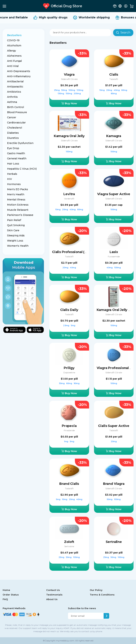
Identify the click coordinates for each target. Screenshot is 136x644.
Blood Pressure (17, 112)
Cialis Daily (69, 310)
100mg (72, 90)
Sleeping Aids (16, 236)
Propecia (69, 426)
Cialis (114, 75)
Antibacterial (15, 81)
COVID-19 (13, 40)
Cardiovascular (16, 123)
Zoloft (69, 542)
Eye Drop (13, 148)
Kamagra (114, 136)
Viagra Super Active (114, 194)
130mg (61, 93)
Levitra (69, 194)
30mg (62, 383)
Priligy (69, 368)
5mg (73, 325)
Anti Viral (13, 66)
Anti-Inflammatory (19, 76)
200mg (77, 93)
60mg (124, 90)
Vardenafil (69, 199)
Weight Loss (15, 241)
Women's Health (18, 246)
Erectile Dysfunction (20, 143)
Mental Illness (16, 200)
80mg (114, 93)
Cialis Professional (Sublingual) (77, 252)
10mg (102, 90)
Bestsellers (14, 35)
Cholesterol (15, 128)
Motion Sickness (18, 205)
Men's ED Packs (18, 189)
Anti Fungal (14, 61)
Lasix (114, 252)
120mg (80, 90)
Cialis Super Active (114, 426)
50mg (64, 90)
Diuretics (13, 138)
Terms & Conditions (102, 595)
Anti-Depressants (19, 71)
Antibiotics (14, 92)
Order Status (11, 595)
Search (123, 32)
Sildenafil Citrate (69, 79)
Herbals (12, 174)
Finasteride (69, 430)
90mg (77, 383)
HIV (9, 179)
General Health (17, 158)
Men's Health (16, 194)
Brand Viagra (114, 484)
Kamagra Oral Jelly (69, 136)
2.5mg (66, 325)
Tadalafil (114, 79)
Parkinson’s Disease (20, 215)
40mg (117, 90)
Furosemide (114, 256)
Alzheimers (14, 56)
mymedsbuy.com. (65, 641)
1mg (66, 441)
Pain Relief (14, 220)
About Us (52, 599)
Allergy (12, 51)
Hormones (14, 184)
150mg (69, 93)
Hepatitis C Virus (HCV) (22, 169)
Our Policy (96, 590)
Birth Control (15, 107)
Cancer (12, 117)
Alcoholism (14, 46)
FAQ (5, 599)
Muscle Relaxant (18, 210)
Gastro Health (16, 153)
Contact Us (53, 590)
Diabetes (13, 133)
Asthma (12, 102)
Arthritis (12, 97)
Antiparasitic (15, 87)
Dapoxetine (69, 372)
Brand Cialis (69, 484)
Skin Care (13, 230)
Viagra (69, 75)
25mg (57, 90)
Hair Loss (13, 164)
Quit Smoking (16, 225)
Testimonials (54, 595)
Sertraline (69, 546)
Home (6, 590)
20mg (109, 90)
